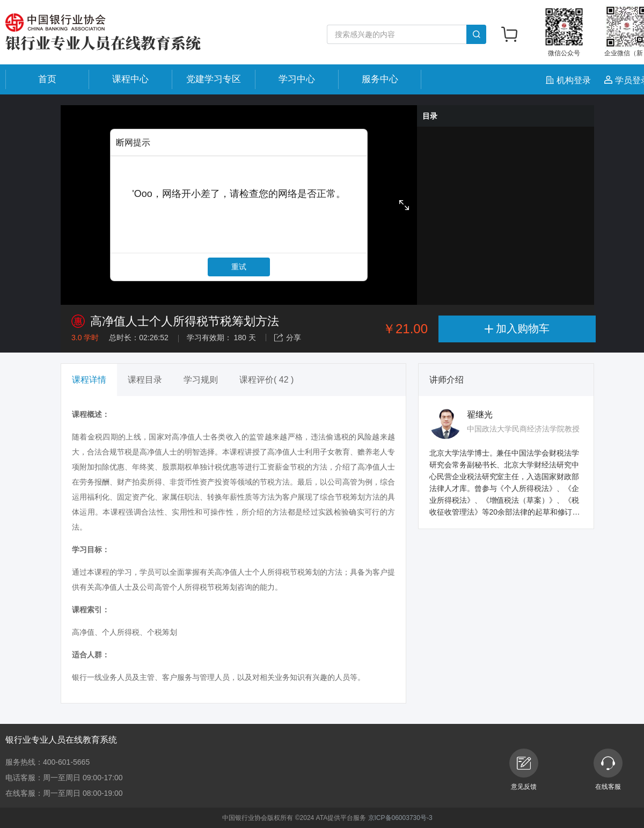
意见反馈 (524, 770)
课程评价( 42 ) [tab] (266, 380)
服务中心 (380, 79)
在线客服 (608, 770)
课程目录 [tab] (145, 380)
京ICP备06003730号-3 (400, 818)
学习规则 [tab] (201, 380)
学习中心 (297, 79)
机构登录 (570, 80)
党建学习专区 (214, 79)
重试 (239, 267)
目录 (430, 116)
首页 (47, 79)
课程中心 (130, 79)
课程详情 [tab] (89, 380)
